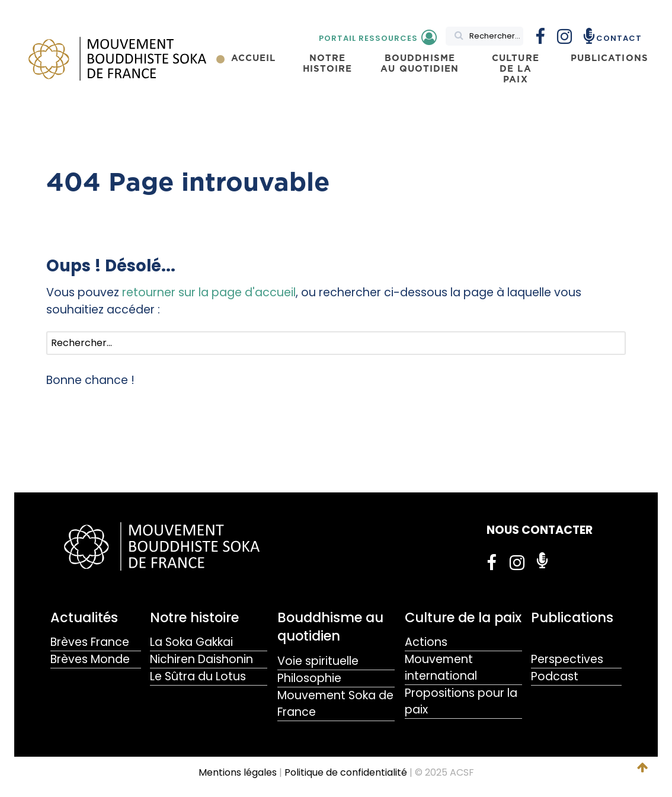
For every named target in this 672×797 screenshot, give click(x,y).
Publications (572, 617)
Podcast (555, 676)
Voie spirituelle (318, 661)
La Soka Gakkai (191, 642)
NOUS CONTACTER (540, 530)
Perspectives (567, 659)
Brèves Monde (90, 659)
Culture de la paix (463, 617)
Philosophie (309, 678)
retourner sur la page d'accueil (209, 292)
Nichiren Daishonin (201, 659)
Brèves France (90, 642)
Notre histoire (194, 617)
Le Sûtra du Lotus (198, 676)
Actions (426, 642)
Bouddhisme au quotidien (330, 627)
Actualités (84, 617)
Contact (619, 38)
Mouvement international (441, 668)
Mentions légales (238, 772)
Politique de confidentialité (346, 772)
